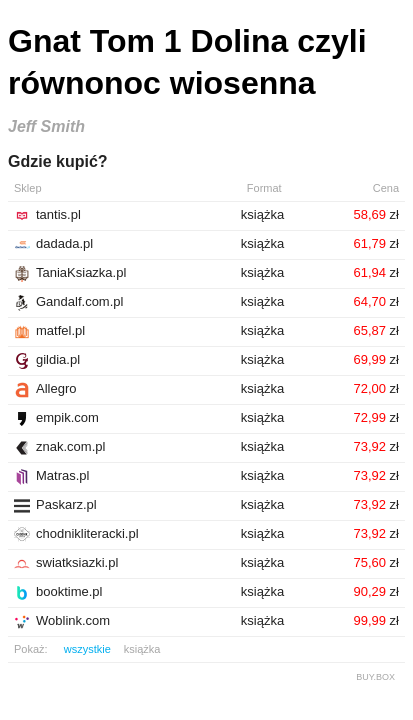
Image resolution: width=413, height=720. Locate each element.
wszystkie (87, 649)
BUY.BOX (375, 677)
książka (142, 649)
